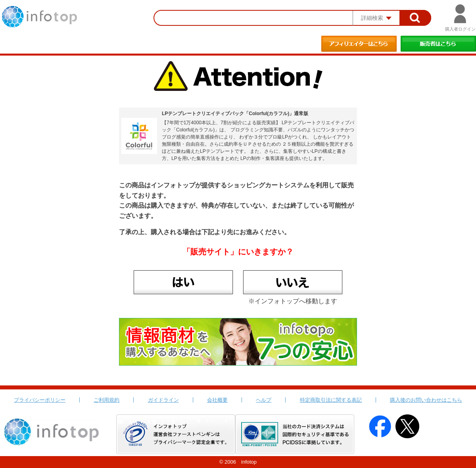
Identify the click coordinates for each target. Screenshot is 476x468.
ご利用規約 (107, 400)
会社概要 (217, 400)
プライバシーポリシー (40, 400)
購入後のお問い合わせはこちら (426, 400)
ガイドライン (163, 400)
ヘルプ (264, 400)
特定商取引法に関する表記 (331, 400)
